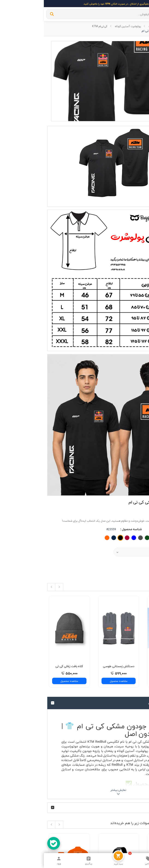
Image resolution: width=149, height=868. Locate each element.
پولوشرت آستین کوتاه (84, 26)
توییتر (134, 713)
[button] (95, 242)
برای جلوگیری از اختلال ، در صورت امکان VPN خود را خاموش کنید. (75, 4)
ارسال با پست (130, 660)
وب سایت (128, 26)
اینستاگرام (132, 692)
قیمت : (137, 252)
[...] (66, 14)
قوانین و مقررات (128, 667)
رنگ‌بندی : (135, 228)
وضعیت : (136, 219)
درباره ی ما (132, 653)
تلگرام (134, 699)
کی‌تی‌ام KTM (56, 26)
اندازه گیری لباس (128, 674)
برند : (139, 204)
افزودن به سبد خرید (127, 265)
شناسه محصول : (87, 219)
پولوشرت (110, 26)
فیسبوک (133, 706)
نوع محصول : (133, 241)
